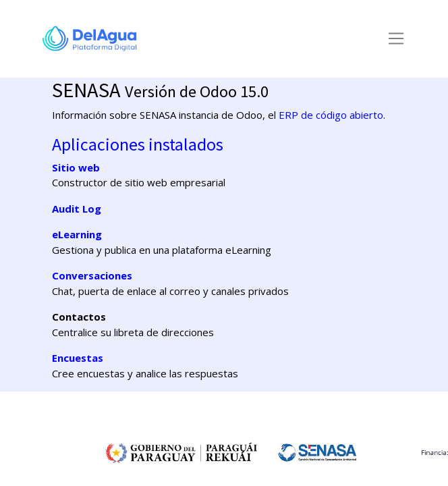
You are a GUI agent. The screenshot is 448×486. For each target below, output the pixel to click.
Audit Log (77, 209)
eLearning (77, 234)
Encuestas (78, 358)
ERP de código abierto (331, 115)
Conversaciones (92, 275)
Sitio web (76, 167)
